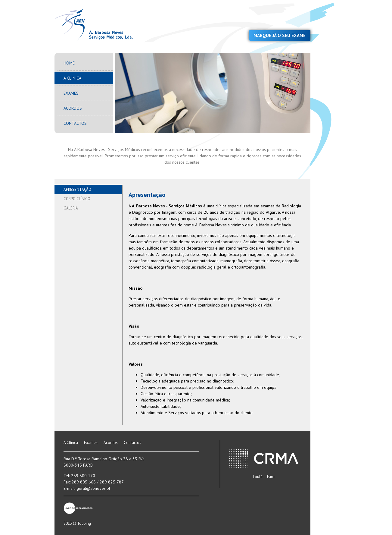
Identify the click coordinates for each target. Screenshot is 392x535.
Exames (71, 93)
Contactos (75, 123)
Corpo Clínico (77, 199)
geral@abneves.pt (93, 488)
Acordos (73, 108)
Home (69, 63)
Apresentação (77, 189)
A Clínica (72, 78)
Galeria (71, 208)
